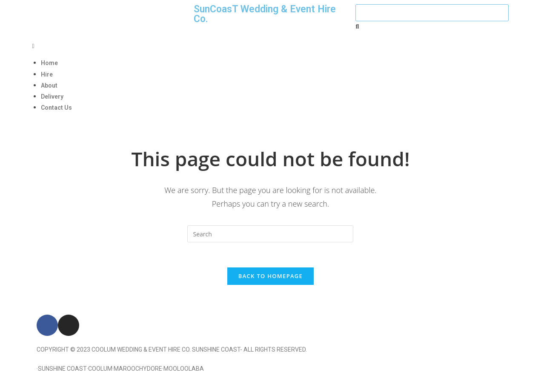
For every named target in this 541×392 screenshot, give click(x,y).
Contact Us (56, 108)
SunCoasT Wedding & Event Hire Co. (265, 14)
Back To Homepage (270, 276)
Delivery (52, 97)
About (49, 85)
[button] (271, 46)
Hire (47, 74)
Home (49, 63)
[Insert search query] (270, 234)
